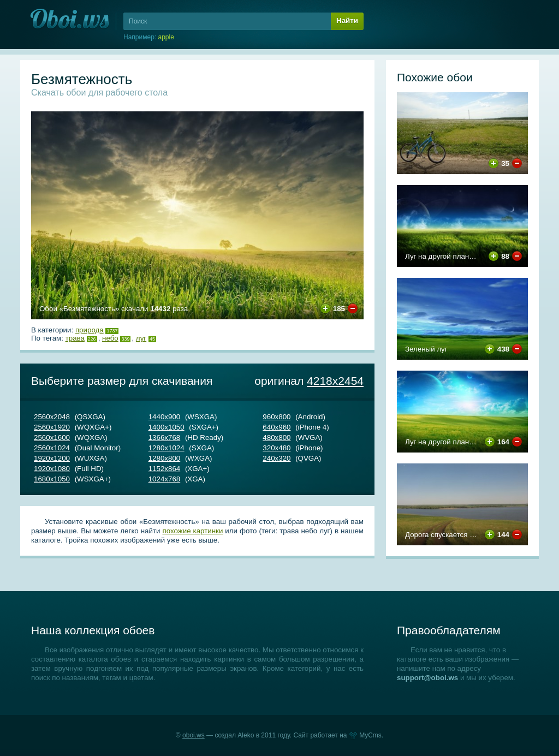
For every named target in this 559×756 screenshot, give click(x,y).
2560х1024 (52, 448)
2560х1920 (52, 427)
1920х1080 (52, 469)
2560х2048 (52, 417)
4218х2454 (335, 381)
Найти (347, 20)
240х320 (276, 458)
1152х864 (165, 469)
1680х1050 (52, 479)
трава (75, 338)
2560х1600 (52, 437)
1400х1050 (166, 427)
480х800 (276, 437)
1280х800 (165, 458)
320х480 (276, 448)
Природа (90, 330)
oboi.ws (194, 735)
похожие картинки (193, 531)
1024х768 (165, 479)
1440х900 (165, 417)
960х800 (276, 417)
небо (110, 338)
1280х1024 (166, 448)
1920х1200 (52, 458)
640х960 (276, 427)
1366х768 (165, 437)
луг (141, 338)
